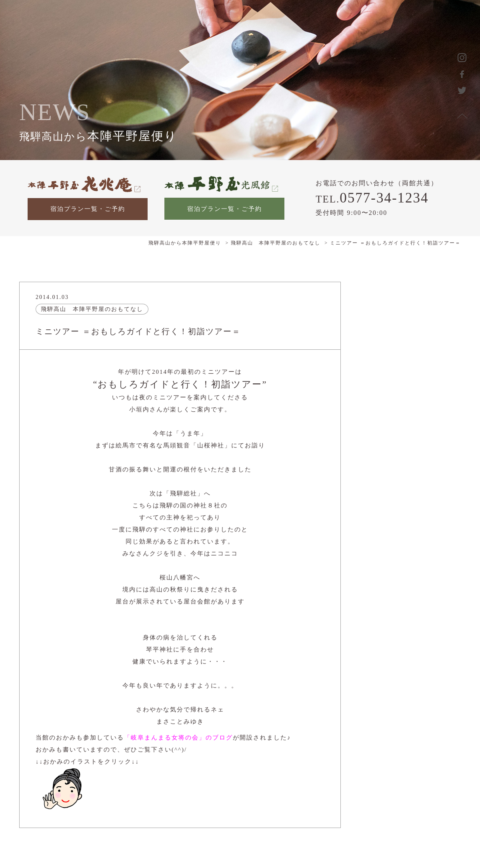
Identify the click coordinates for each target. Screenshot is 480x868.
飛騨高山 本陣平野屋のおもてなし (92, 309)
